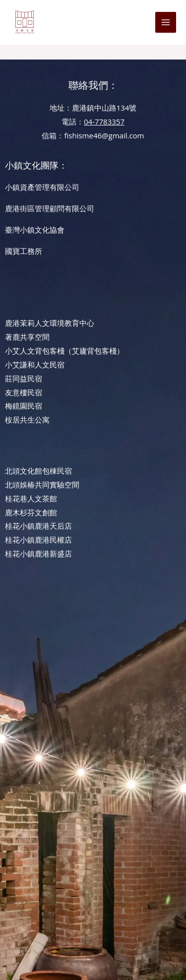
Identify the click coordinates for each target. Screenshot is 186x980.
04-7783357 (104, 122)
